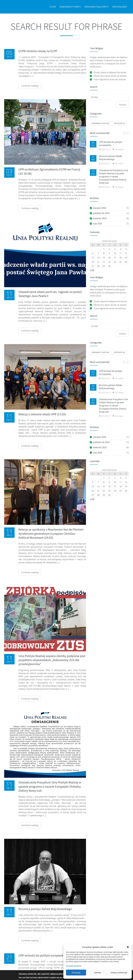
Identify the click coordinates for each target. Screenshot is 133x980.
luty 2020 (98, 224)
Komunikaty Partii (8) (100, 123)
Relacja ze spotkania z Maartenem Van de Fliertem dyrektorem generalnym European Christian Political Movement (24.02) (51, 533)
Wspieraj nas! (120, 7)
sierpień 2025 (100, 208)
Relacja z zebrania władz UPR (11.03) (42, 414)
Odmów (98, 973)
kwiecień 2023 (100, 218)
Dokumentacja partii (97, 7)
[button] (128, 947)
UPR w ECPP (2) (119, 123)
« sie (92, 270)
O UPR (53, 7)
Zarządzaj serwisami (74, 966)
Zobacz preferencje (119, 973)
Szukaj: (95, 97)
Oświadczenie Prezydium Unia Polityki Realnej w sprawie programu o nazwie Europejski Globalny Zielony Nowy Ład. (50, 786)
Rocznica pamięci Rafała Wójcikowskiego (45, 909)
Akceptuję (76, 973)
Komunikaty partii (70, 7)
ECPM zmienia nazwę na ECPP (38, 51)
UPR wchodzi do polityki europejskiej (42, 955)
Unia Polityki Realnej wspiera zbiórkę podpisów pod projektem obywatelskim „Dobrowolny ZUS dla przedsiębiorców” (52, 660)
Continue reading (30, 86)
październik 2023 (101, 213)
